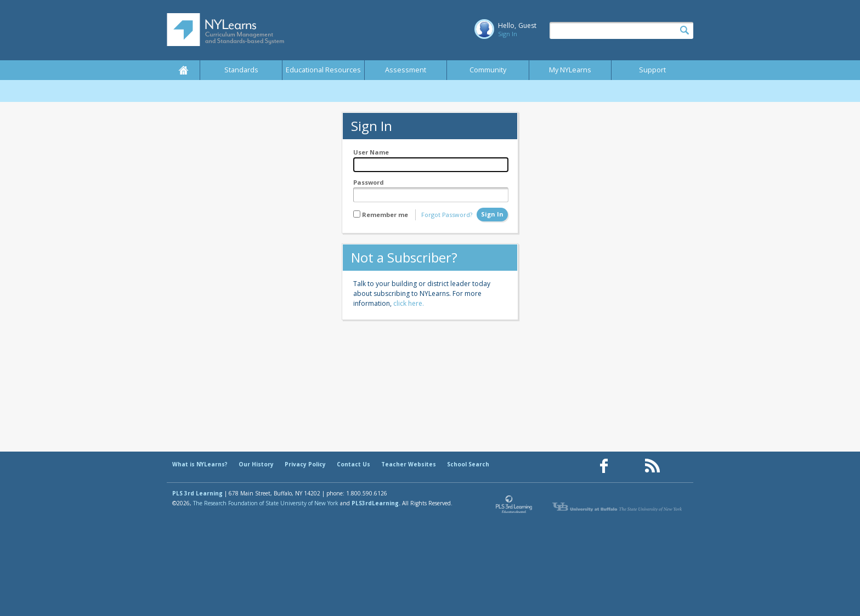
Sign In (508, 34)
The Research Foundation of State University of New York (266, 503)
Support (652, 70)
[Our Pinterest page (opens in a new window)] (628, 466)
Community (488, 70)
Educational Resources (323, 70)
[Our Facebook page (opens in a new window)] (604, 466)
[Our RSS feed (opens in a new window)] (652, 466)
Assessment (406, 70)
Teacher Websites (409, 464)
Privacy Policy (305, 464)
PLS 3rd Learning (197, 493)
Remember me (385, 215)
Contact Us (353, 464)
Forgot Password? (447, 215)
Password (369, 182)
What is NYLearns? (200, 464)
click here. (409, 303)
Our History (256, 464)
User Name (371, 152)
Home (183, 70)
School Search (468, 464)
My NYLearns (570, 70)
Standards (241, 70)
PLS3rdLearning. (376, 503)
